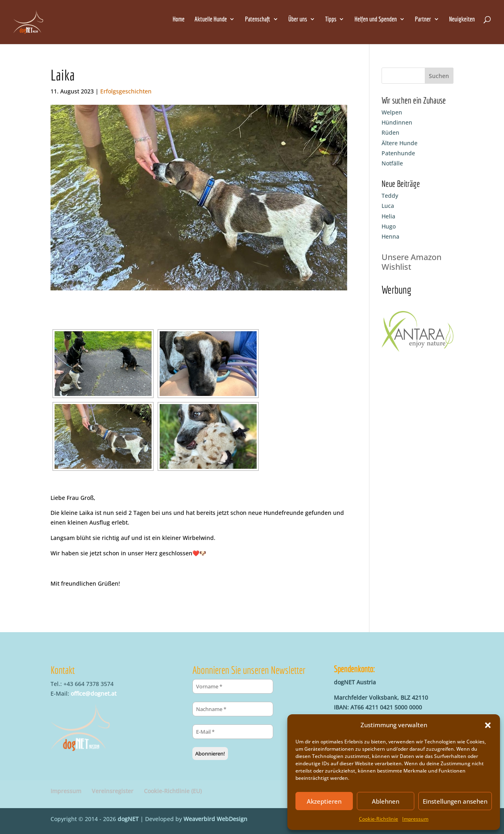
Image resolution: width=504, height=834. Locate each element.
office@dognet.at (94, 693)
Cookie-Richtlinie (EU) (173, 791)
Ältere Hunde (400, 143)
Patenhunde (398, 153)
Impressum (415, 819)
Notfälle (392, 163)
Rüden (390, 132)
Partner (423, 19)
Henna (390, 236)
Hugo (389, 226)
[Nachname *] (233, 709)
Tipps (331, 19)
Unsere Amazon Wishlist (411, 262)
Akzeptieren (324, 801)
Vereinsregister (113, 791)
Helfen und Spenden (376, 19)
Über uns (298, 19)
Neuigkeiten (462, 19)
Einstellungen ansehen (455, 801)
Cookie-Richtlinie (379, 819)
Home (179, 19)
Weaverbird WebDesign (215, 819)
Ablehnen (386, 801)
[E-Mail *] (233, 732)
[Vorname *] (233, 686)
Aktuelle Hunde (211, 19)
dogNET (128, 819)
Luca (388, 206)
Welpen (392, 112)
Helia (388, 216)
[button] (488, 725)
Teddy (390, 196)
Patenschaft (257, 19)
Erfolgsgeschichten (126, 91)
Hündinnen (397, 122)
